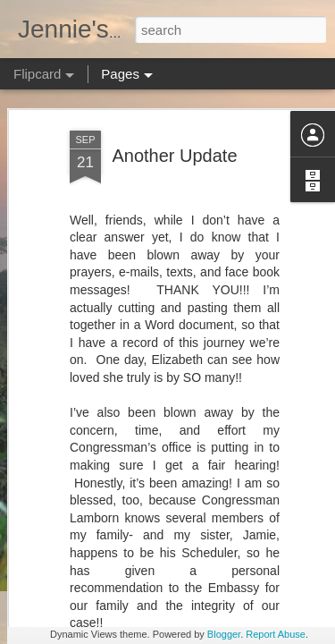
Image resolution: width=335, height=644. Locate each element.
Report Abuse (276, 634)
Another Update (174, 114)
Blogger (224, 634)
